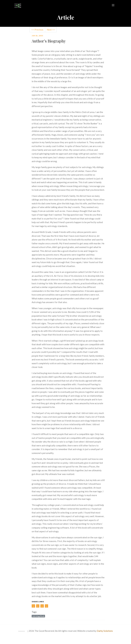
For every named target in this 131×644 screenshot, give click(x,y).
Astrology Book (38, 616)
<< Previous (37, 30)
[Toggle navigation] (113, 5)
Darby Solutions (105, 631)
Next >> (51, 30)
